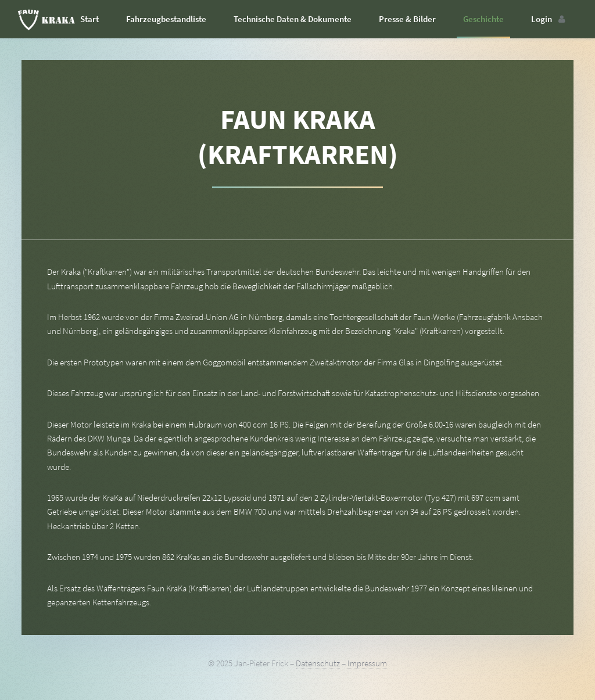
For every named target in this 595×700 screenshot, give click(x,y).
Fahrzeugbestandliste (166, 19)
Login (542, 19)
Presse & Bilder (407, 19)
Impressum (367, 663)
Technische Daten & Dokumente (293, 19)
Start (89, 19)
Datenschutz (318, 663)
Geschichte (483, 19)
